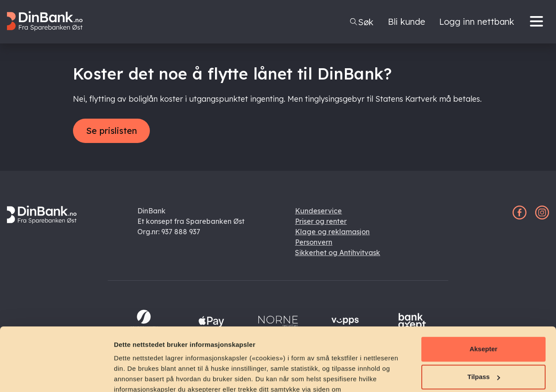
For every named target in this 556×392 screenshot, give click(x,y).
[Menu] (539, 22)
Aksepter (483, 290)
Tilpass (484, 317)
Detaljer (126, 375)
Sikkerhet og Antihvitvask (338, 252)
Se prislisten (111, 131)
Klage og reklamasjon (332, 232)
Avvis (483, 345)
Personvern (314, 242)
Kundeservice (318, 211)
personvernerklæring (160, 351)
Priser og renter (321, 221)
